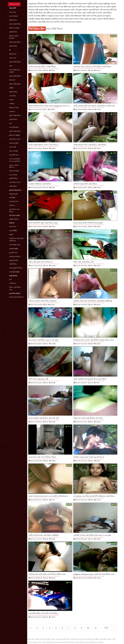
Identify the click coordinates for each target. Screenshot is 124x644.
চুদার (11, 279)
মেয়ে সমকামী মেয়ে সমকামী (15, 71)
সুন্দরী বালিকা (13, 32)
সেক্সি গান (12, 205)
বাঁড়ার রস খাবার (14, 108)
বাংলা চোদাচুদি (14, 151)
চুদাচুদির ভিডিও (14, 219)
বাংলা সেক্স (12, 12)
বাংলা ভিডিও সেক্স (15, 245)
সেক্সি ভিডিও (13, 186)
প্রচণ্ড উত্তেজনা (14, 16)
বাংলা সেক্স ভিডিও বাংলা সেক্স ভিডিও (15, 160)
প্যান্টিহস (12, 104)
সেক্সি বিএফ (13, 283)
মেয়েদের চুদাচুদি (14, 143)
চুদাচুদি (11, 235)
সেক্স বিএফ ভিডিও (15, 257)
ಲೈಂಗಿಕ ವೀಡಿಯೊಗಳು (15, 190)
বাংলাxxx (12, 198)
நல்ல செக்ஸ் (13, 175)
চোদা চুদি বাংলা (14, 202)
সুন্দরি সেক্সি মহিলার (15, 24)
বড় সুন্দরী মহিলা (14, 127)
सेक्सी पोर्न (12, 223)
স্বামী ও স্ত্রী (12, 80)
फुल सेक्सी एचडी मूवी (15, 293)
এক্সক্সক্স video (14, 249)
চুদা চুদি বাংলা (13, 253)
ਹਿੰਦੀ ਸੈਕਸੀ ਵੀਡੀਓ (15, 216)
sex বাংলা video (14, 135)
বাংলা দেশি (12, 227)
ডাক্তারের (12, 112)
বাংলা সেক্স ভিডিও (105, 13)
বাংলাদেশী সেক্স (14, 155)
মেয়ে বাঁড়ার (12, 96)
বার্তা (11, 123)
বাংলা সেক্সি (13, 147)
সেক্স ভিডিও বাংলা (15, 139)
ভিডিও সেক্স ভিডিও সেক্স (15, 288)
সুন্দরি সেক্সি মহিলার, (15, 76)
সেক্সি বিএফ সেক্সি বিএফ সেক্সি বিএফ (16, 240)
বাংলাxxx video (14, 272)
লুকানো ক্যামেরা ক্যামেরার (14, 37)
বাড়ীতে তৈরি (13, 20)
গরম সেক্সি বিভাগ (54, 29)
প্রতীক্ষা (11, 88)
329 (106, 628)
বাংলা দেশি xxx (14, 171)
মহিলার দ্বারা (13, 54)
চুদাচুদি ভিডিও (13, 178)
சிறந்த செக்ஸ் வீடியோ (16, 297)
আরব (11, 66)
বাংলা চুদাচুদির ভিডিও (16, 268)
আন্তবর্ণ (11, 100)
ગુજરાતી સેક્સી (14, 260)
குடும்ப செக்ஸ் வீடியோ (14, 166)
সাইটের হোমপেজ (14, 4)
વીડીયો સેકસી (13, 194)
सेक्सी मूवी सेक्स (13, 276)
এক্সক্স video (13, 231)
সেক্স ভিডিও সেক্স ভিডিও (14, 211)
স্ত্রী (10, 50)
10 (88, 628)
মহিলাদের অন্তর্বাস (14, 28)
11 (96, 628)
